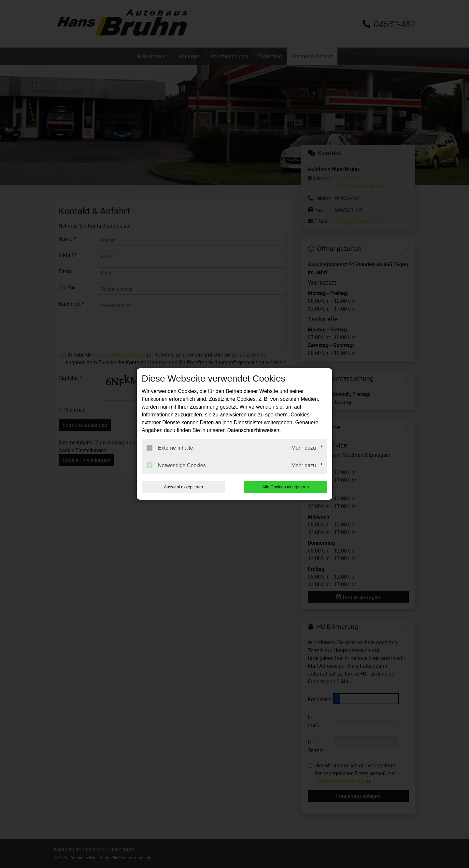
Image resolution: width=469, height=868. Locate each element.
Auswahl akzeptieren (183, 487)
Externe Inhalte (170, 448)
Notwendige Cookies (176, 465)
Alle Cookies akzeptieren (285, 487)
